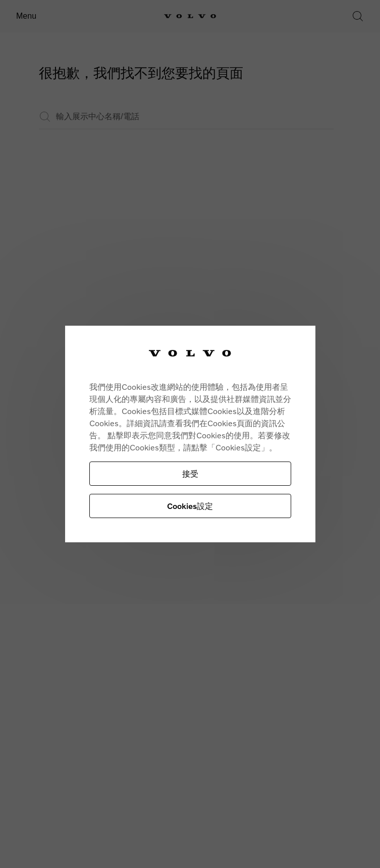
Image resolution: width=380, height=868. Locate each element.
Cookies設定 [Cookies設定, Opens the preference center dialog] (190, 506)
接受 (190, 473)
